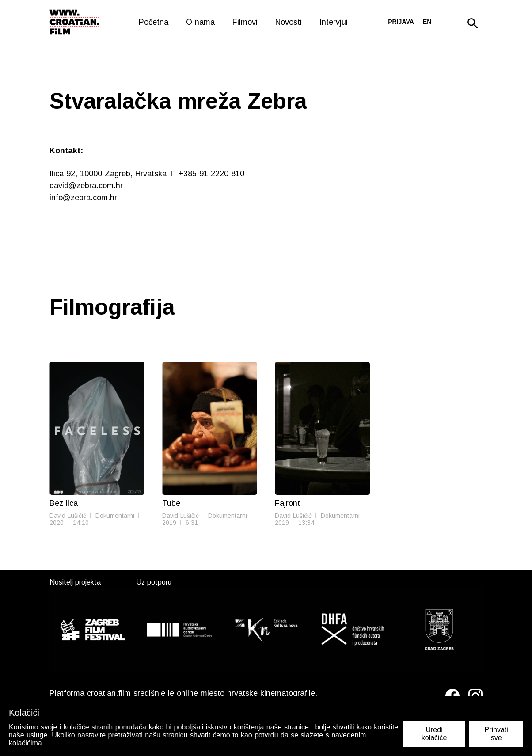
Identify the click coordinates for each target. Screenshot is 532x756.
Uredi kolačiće (434, 734)
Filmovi (245, 22)
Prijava (401, 22)
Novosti (289, 22)
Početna (154, 22)
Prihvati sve (496, 734)
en (427, 22)
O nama (200, 22)
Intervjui (334, 22)
